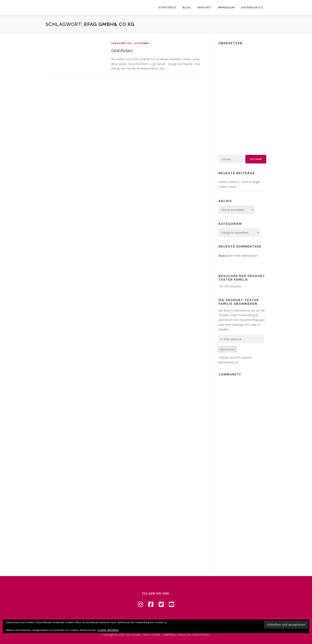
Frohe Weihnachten (245, 256)
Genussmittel (122, 43)
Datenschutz (252, 7)
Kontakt (204, 7)
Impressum (226, 7)
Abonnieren (227, 349)
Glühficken (122, 50)
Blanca (223, 256)
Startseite (167, 7)
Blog (187, 7)
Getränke (142, 43)
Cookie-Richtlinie (108, 630)
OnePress (169, 635)
